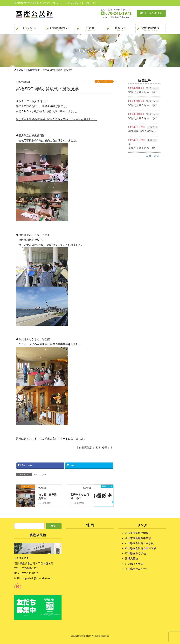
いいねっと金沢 (134, 564)
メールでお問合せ (151, 13)
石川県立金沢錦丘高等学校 (141, 548)
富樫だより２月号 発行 (143, 118)
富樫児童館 (132, 558)
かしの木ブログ (104, 81)
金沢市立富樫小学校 (137, 533)
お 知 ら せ (152, 127)
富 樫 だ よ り (152, 88)
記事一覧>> (153, 156)
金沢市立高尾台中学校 (138, 538)
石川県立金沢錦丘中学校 (139, 543)
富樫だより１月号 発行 (143, 148)
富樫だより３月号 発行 (143, 105)
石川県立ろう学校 (135, 553)
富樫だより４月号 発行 (143, 92)
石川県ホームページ (137, 569)
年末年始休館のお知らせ (143, 131)
